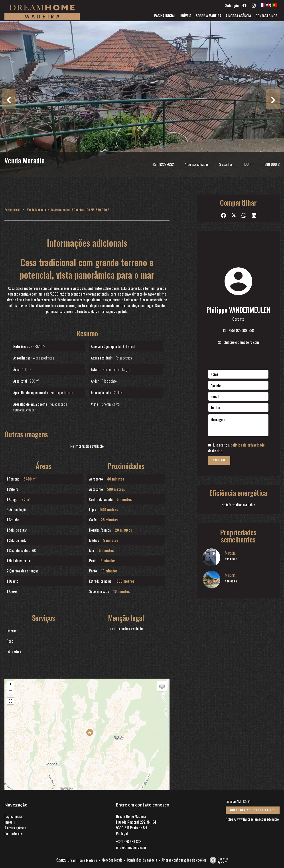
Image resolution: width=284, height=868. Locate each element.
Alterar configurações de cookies (184, 860)
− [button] (11, 691)
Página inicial (12, 210)
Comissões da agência (142, 860)
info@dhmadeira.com (131, 847)
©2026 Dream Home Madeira (77, 860)
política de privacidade (248, 445)
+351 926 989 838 (241, 330)
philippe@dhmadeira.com (241, 342)
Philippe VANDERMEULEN (238, 310)
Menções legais (112, 860)
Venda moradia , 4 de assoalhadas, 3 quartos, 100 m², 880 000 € (68, 210)
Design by (218, 860)
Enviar (219, 460)
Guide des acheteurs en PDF (253, 810)
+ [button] (11, 685)
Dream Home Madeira (131, 816)
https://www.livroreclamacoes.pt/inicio (252, 819)
